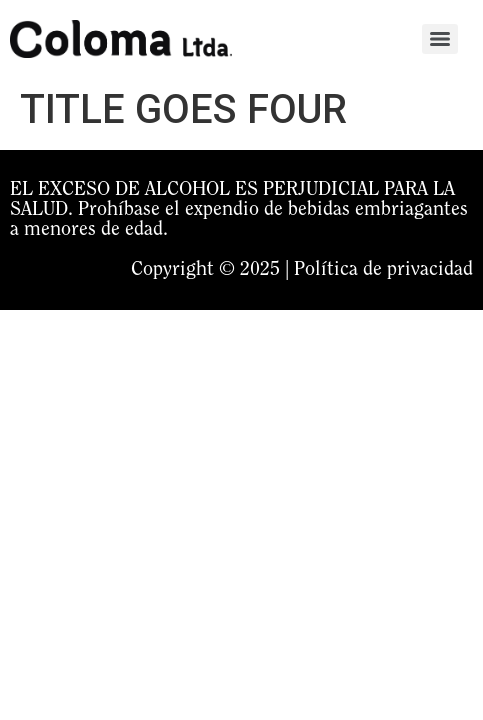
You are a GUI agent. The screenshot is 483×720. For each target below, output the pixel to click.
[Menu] (440, 39)
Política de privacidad (383, 270)
